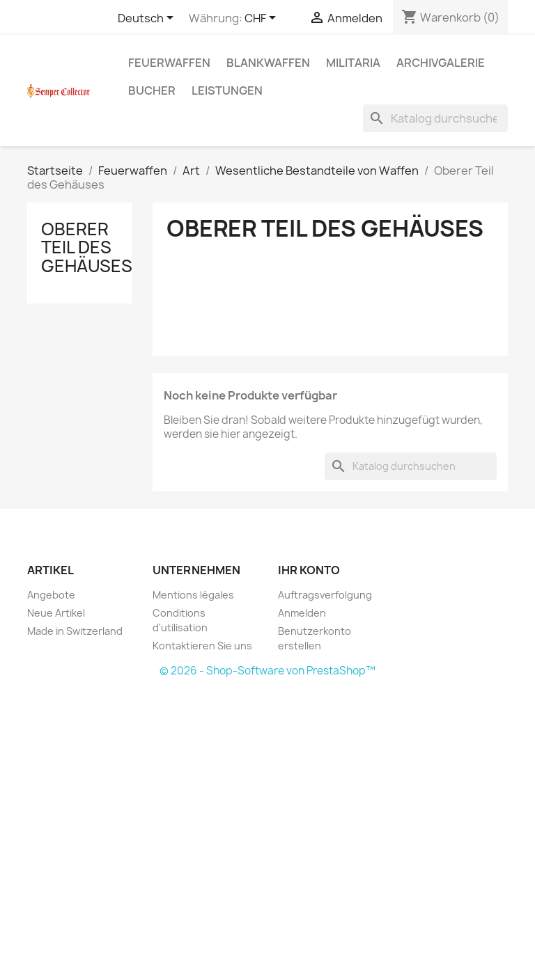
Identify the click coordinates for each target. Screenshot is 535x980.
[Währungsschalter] (263, 19)
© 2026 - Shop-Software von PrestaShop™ (267, 671)
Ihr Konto (309, 570)
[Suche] (435, 118)
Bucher (152, 90)
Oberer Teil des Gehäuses (87, 247)
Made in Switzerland (75, 631)
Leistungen (227, 90)
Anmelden (302, 613)
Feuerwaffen (169, 63)
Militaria (353, 63)
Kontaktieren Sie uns (202, 646)
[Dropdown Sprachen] (148, 19)
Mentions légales (193, 595)
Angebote (51, 595)
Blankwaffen (268, 63)
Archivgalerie (441, 63)
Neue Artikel (56, 613)
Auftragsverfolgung (325, 595)
